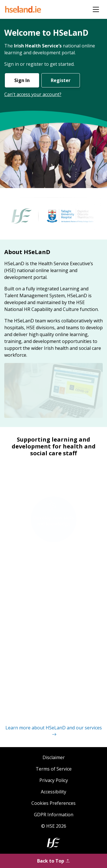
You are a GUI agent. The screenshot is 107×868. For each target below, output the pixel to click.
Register (61, 80)
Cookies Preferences (53, 803)
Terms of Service (54, 769)
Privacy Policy (54, 780)
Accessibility (53, 792)
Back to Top (53, 861)
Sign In (22, 80)
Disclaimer (54, 757)
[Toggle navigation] (96, 9)
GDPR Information (54, 815)
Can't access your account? (33, 94)
